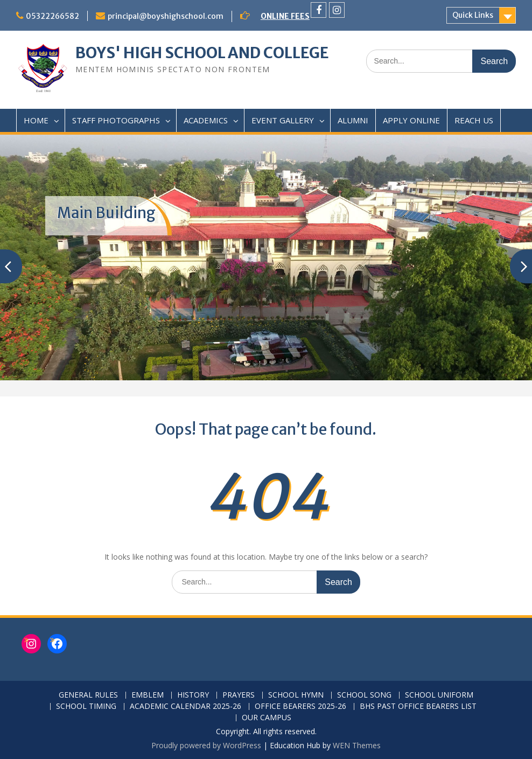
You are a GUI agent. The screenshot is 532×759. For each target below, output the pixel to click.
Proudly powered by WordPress (206, 745)
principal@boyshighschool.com (166, 16)
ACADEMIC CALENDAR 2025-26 (185, 706)
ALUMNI (353, 120)
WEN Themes (357, 745)
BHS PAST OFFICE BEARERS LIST (418, 706)
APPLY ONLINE (411, 120)
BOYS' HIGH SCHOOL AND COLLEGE (202, 53)
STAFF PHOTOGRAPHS (116, 120)
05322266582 (52, 16)
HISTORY (193, 695)
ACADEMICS (206, 120)
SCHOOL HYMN (296, 695)
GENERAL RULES (88, 695)
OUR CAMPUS (267, 718)
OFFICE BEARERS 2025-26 (300, 706)
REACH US (474, 120)
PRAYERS (239, 695)
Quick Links (473, 15)
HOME (36, 120)
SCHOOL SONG (364, 695)
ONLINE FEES (285, 16)
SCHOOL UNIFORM (439, 695)
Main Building (106, 213)
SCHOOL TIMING (86, 706)
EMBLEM (148, 695)
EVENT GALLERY (283, 120)
